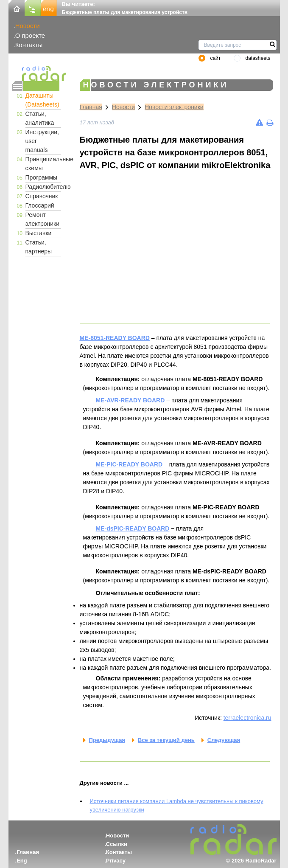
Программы (42, 177)
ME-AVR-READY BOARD (130, 400)
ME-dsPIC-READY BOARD (133, 528)
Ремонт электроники (43, 219)
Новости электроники (174, 107)
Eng (22, 861)
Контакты (29, 45)
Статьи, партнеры (39, 247)
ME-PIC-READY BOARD (129, 464)
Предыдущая (107, 740)
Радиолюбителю (43, 187)
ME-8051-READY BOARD (115, 338)
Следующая (224, 740)
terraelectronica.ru (247, 718)
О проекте (30, 35)
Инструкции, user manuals (42, 141)
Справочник (42, 196)
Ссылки (117, 844)
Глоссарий (40, 205)
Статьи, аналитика (40, 118)
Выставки (39, 233)
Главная (91, 107)
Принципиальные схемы (43, 164)
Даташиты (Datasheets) (42, 100)
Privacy (116, 861)
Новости (28, 26)
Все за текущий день (166, 740)
